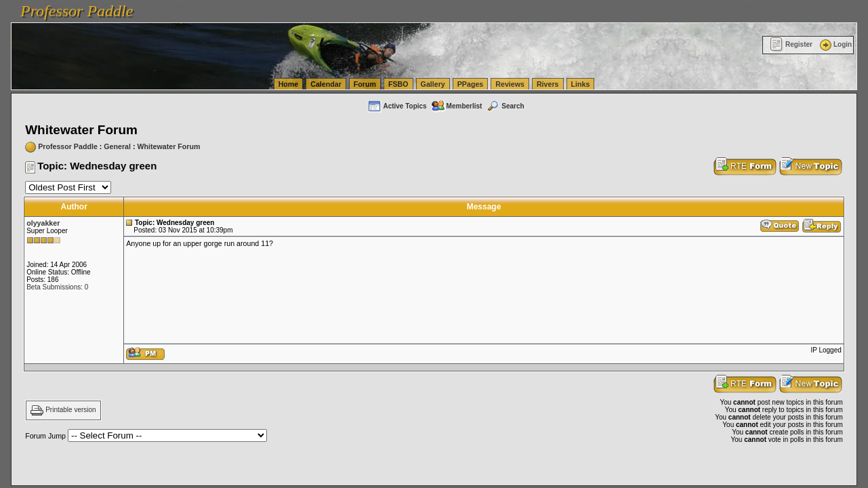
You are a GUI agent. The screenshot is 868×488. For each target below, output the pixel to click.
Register (791, 44)
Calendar (326, 84)
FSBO (398, 84)
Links (581, 84)
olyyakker (43, 223)
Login (835, 44)
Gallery (433, 84)
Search (505, 106)
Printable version (70, 410)
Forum (365, 84)
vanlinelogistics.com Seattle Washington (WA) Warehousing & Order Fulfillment (383, 7)
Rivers (548, 84)
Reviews (510, 84)
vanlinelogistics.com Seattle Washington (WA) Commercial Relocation (623, 7)
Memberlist (457, 106)
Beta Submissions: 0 (57, 287)
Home (289, 84)
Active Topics (397, 106)
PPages (471, 84)
